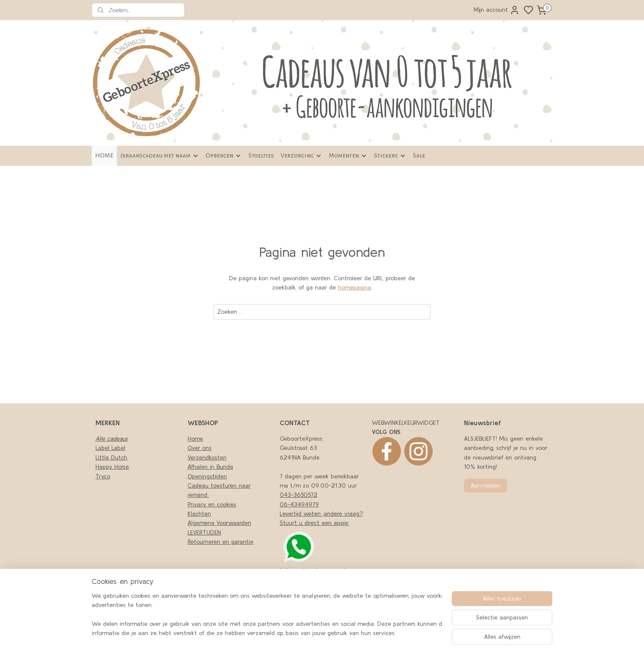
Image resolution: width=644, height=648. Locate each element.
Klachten (199, 514)
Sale (419, 155)
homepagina (354, 287)
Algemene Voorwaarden (219, 523)
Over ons (200, 448)
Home (195, 439)
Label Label (110, 448)
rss (406, 633)
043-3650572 (299, 495)
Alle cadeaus (112, 439)
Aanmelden (486, 485)
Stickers (390, 156)
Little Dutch (111, 457)
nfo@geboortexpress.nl (313, 571)
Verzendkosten (207, 457)
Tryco (103, 476)
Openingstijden (207, 476)
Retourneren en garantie (220, 542)
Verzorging (301, 156)
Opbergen (224, 156)
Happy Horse (112, 467)
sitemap (391, 633)
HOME (104, 155)
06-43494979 (299, 504)
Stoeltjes (261, 155)
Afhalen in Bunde (210, 467)
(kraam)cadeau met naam (160, 156)
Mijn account (497, 10)
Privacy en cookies (212, 504)
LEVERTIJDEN (204, 532)
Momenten (348, 156)
